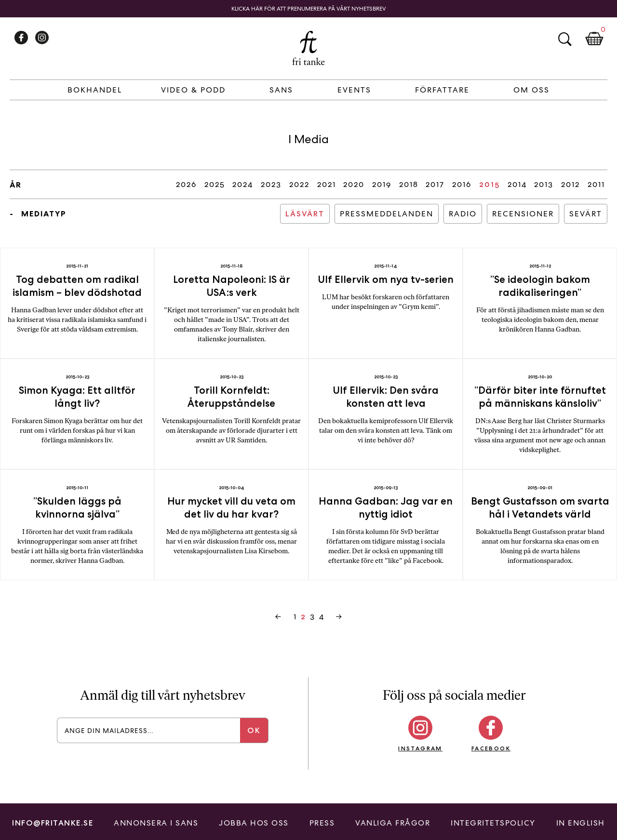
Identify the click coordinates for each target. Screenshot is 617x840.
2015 (490, 184)
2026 (186, 184)
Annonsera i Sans (156, 823)
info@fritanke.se (53, 823)
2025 (215, 184)
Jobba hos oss (254, 823)
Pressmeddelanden (387, 214)
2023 (271, 184)
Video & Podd (193, 90)
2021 (327, 184)
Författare (442, 90)
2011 (596, 184)
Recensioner (523, 214)
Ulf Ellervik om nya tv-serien (386, 279)
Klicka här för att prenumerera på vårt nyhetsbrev (309, 9)
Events (354, 90)
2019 (382, 184)
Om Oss (531, 90)
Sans (281, 90)
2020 (354, 184)
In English (581, 823)
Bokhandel (95, 90)
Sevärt (586, 214)
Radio (463, 214)
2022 (299, 184)
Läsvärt (305, 214)
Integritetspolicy (493, 823)
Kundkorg (594, 39)
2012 (570, 184)
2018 (409, 184)
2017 (435, 184)
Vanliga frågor (393, 823)
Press (322, 823)
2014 (517, 184)
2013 (544, 184)
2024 (243, 184)
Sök (564, 39)
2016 (462, 184)
